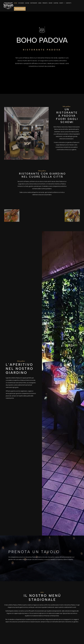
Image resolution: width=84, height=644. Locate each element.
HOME (16, 3)
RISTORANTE (34, 3)
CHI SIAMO (21, 3)
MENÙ (40, 3)
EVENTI (61, 3)
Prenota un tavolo (20, 9)
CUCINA (27, 3)
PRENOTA (45, 3)
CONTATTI (69, 3)
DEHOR (50, 3)
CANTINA (56, 3)
